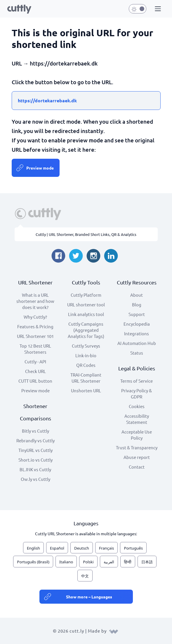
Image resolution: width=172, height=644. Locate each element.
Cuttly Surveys (86, 346)
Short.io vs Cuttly (35, 460)
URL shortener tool (86, 304)
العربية (109, 562)
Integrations (137, 333)
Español (57, 548)
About (137, 295)
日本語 (147, 562)
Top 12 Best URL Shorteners (35, 349)
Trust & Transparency (137, 447)
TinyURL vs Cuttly (35, 450)
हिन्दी (128, 562)
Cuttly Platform (86, 295)
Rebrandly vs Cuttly (35, 440)
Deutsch (82, 548)
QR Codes (86, 365)
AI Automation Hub (137, 343)
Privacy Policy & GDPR (137, 393)
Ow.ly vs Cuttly (35, 479)
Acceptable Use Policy (137, 435)
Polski (88, 562)
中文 (85, 576)
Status (137, 353)
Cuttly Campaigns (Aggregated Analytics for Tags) (86, 330)
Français (106, 548)
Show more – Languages (89, 597)
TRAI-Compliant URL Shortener (86, 378)
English (33, 548)
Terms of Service (137, 381)
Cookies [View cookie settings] (137, 406)
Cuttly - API (35, 361)
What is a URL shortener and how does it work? (35, 301)
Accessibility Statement (137, 419)
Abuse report (137, 457)
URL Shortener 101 (35, 336)
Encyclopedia (137, 324)
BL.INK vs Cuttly (35, 469)
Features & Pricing (35, 326)
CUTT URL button (35, 381)
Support (137, 314)
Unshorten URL (86, 390)
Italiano (66, 562)
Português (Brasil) (33, 562)
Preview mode (40, 168)
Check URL (35, 371)
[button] (157, 9)
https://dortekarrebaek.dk (47, 100)
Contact (137, 467)
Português (133, 548)
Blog (137, 304)
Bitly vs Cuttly (35, 431)
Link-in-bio (86, 355)
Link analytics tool (86, 314)
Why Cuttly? (35, 317)
